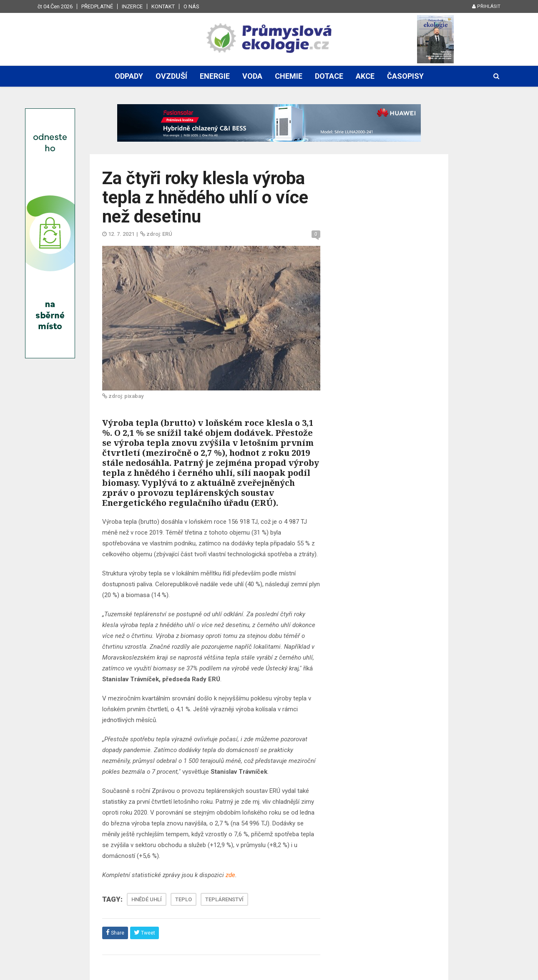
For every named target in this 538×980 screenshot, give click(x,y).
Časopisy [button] (405, 76)
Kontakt (163, 6)
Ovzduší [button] (171, 76)
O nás (191, 6)
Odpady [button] (129, 76)
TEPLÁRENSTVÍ (224, 899)
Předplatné (97, 6)
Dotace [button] (329, 76)
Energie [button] (215, 76)
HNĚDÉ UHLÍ (147, 899)
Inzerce (132, 6)
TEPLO (184, 899)
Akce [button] (365, 76)
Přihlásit (486, 6)
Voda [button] (252, 76)
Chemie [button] (289, 76)
